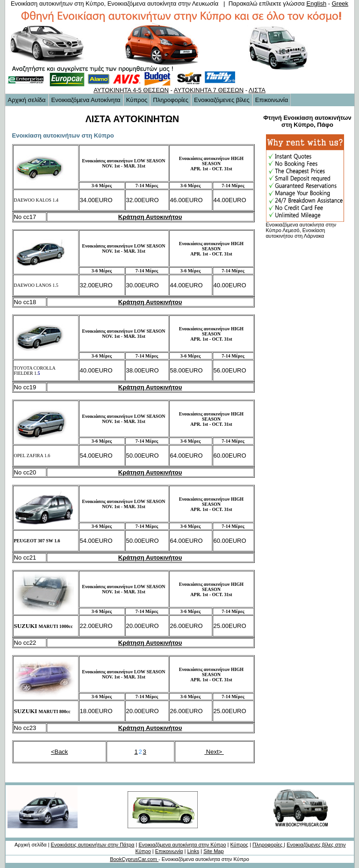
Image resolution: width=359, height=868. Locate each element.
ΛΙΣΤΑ (257, 90)
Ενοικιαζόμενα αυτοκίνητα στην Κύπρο (182, 845)
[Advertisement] (300, 382)
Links (193, 851)
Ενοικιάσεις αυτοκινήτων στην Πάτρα (93, 845)
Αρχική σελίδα (27, 100)
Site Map (213, 851)
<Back (60, 752)
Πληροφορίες (171, 100)
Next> (214, 752)
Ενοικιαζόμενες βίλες (222, 100)
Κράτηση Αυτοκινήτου (150, 217)
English (316, 4)
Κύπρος (137, 100)
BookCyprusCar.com (134, 859)
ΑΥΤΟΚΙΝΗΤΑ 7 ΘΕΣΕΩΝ (209, 90)
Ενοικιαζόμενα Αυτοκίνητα (86, 100)
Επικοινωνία (272, 100)
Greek (340, 4)
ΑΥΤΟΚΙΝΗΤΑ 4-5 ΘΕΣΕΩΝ (131, 90)
